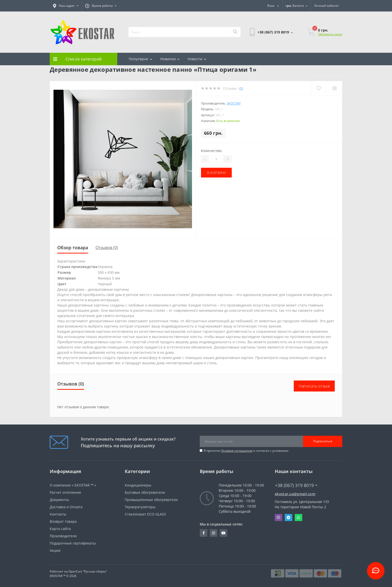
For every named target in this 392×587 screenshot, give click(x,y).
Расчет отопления (65, 492)
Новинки (170, 59)
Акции (55, 550)
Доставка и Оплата (66, 507)
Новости (197, 59)
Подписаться (323, 441)
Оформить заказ (330, 34)
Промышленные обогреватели (151, 500)
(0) (241, 88)
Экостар (234, 103)
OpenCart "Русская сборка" (88, 571)
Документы (59, 500)
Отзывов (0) (107, 247)
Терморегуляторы (140, 507)
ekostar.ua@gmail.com (295, 494)
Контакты (58, 514)
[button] (66, 6)
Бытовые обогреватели (145, 492)
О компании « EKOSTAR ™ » (73, 485)
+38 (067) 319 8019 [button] (296, 485)
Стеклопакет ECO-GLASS (145, 514)
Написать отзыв (314, 386)
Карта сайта (60, 529)
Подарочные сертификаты (73, 543)
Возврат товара (63, 521)
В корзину (216, 173)
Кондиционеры (138, 485)
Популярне (140, 59)
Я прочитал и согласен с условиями (246, 451)
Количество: (212, 151)
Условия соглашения (237, 451)
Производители (63, 536)
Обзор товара (73, 247)
